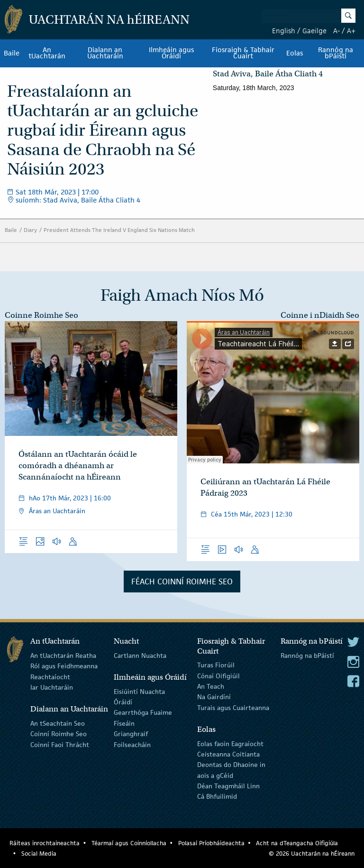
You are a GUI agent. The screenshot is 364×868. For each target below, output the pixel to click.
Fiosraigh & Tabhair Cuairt (243, 53)
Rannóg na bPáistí (307, 656)
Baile (12, 53)
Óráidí (123, 702)
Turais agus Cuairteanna (233, 708)
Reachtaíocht (50, 676)
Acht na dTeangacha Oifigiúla (297, 843)
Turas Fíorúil (216, 665)
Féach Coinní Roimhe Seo (182, 582)
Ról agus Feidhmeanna (64, 666)
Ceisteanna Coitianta (228, 754)
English (284, 31)
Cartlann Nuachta (140, 656)
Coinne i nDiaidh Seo (320, 315)
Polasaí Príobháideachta (211, 843)
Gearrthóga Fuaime (143, 712)
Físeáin (124, 723)
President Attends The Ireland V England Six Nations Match (119, 230)
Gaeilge (314, 31)
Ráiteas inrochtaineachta (45, 843)
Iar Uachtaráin (52, 687)
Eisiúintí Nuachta (139, 691)
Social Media (39, 854)
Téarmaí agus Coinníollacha (129, 843)
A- (337, 31)
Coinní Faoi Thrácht (60, 744)
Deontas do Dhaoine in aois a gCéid (231, 770)
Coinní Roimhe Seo (59, 734)
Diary (30, 230)
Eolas (295, 53)
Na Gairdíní (214, 697)
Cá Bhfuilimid (217, 796)
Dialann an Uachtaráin (105, 53)
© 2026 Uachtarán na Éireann (312, 854)
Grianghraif (131, 734)
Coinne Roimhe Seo (41, 315)
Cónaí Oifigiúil (218, 675)
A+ (351, 31)
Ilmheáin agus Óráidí (171, 53)
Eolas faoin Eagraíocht (230, 743)
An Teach (211, 686)
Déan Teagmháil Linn (228, 786)
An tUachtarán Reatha (63, 656)
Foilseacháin (132, 744)
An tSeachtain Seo (58, 723)
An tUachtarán (47, 53)
